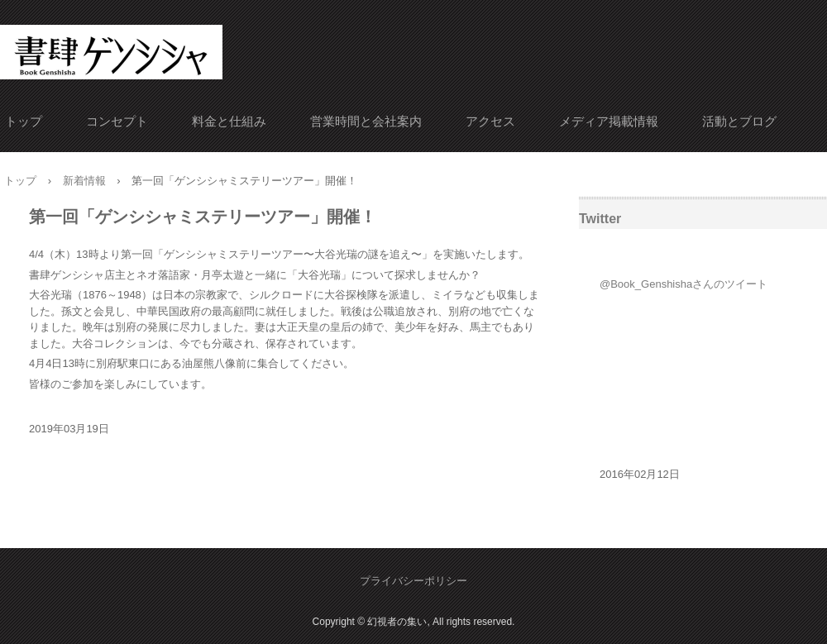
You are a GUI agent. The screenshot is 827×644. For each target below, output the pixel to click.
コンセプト (117, 121)
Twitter (600, 219)
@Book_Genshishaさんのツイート (684, 284)
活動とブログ (739, 121)
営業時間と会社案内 (366, 121)
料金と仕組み (229, 121)
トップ (24, 121)
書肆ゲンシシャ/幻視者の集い (110, 48)
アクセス (490, 121)
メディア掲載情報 (609, 121)
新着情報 (84, 181)
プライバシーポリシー (413, 581)
